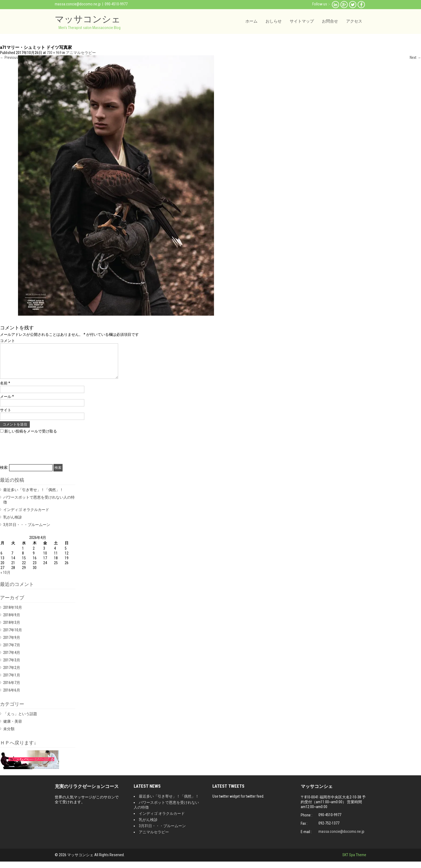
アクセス (354, 21)
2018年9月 (12, 621)
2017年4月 (12, 659)
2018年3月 (12, 629)
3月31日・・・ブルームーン (27, 531)
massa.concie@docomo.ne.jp (78, 4)
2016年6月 (12, 697)
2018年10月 (13, 614)
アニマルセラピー (81, 53)
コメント (8, 341)
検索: (4, 474)
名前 (5, 390)
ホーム (251, 21)
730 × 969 (54, 53)
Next (415, 57)
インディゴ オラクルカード (26, 516)
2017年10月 (13, 636)
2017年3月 (12, 667)
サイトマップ (302, 21)
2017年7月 (12, 651)
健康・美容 (13, 728)
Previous (9, 57)
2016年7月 (12, 689)
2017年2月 (12, 674)
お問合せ (330, 21)
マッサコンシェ (88, 19)
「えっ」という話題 (20, 720)
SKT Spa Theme (354, 861)
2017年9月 (12, 644)
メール (7, 403)
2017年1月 (12, 682)
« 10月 (6, 579)
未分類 (9, 735)
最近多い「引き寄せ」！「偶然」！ (33, 496)
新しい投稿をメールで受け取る (31, 438)
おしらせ (274, 21)
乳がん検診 (13, 524)
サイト (6, 416)
